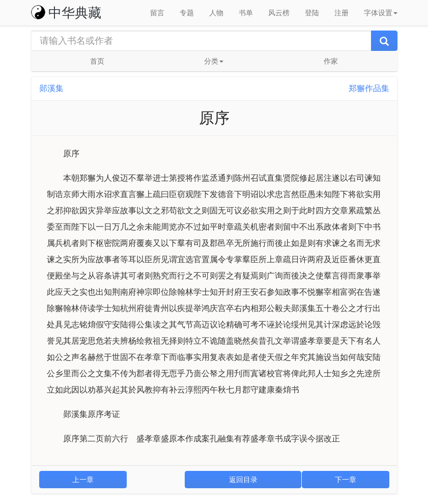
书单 (246, 13)
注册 (341, 13)
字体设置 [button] (381, 13)
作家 (331, 61)
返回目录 (243, 480)
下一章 (346, 480)
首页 (97, 61)
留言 (157, 13)
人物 (216, 13)
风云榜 (279, 13)
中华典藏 (66, 13)
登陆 (312, 13)
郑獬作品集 (369, 88)
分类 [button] (214, 61)
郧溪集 (51, 88)
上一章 (83, 480)
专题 (187, 13)
